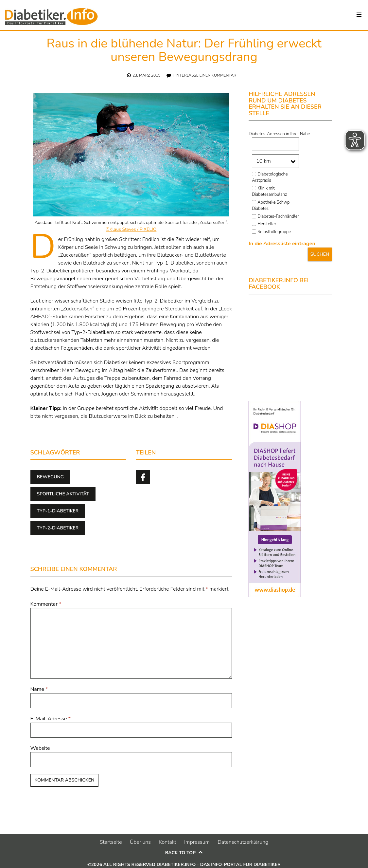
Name (39, 689)
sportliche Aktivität (63, 494)
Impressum (197, 842)
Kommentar (46, 604)
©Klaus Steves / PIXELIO (131, 229)
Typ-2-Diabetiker (58, 528)
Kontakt (167, 842)
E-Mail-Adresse (51, 719)
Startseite (111, 842)
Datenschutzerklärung (243, 842)
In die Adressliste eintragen (282, 244)
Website (40, 748)
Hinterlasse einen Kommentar (205, 75)
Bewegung (51, 477)
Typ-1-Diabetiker (58, 511)
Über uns (140, 842)
